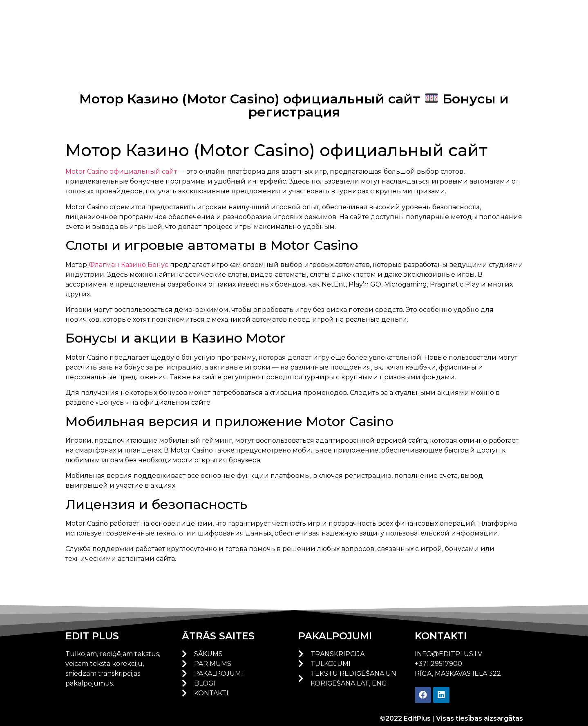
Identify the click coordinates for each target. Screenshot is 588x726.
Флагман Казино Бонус (129, 265)
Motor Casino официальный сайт (121, 171)
